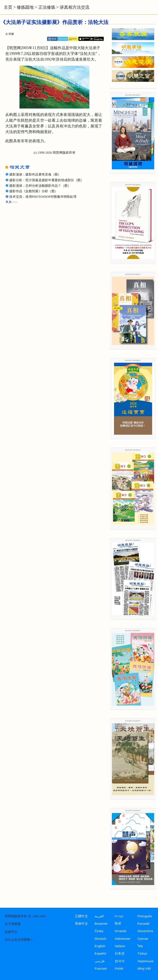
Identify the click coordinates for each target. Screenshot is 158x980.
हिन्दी (118, 924)
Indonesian (123, 939)
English (100, 946)
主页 (8, 7)
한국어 (120, 961)
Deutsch (100, 939)
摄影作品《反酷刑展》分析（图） (34, 191)
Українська (145, 961)
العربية (99, 916)
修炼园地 (25, 7)
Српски (143, 939)
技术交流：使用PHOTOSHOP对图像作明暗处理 (43, 197)
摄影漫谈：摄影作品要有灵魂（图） (35, 174)
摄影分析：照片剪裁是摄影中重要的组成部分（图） (47, 180)
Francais (101, 969)
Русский (143, 924)
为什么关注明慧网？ (19, 940)
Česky (99, 931)
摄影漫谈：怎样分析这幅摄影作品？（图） (40, 186)
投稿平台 (11, 932)
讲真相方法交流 (75, 7)
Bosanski (101, 924)
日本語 (120, 954)
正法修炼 (47, 7)
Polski (119, 969)
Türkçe (142, 954)
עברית (119, 916)
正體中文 (81, 916)
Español (100, 954)
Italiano (120, 946)
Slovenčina (145, 931)
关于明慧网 (13, 924)
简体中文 (81, 924)
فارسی (100, 961)
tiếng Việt (144, 969)
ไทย (140, 946)
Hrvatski (121, 931)
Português (145, 916)
